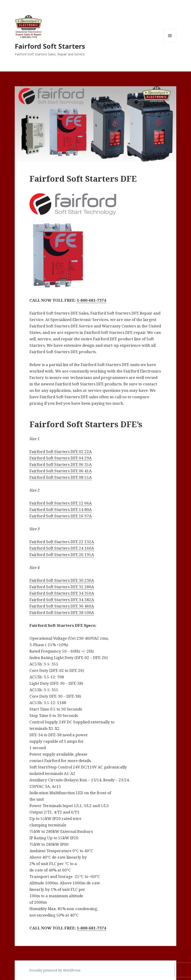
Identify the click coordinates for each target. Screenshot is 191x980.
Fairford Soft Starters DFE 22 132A (62, 542)
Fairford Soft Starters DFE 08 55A (61, 477)
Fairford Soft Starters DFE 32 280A (62, 587)
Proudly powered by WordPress (55, 970)
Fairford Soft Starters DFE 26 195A (62, 554)
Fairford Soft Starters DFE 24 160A (62, 548)
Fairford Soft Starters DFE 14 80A (61, 509)
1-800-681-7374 (91, 300)
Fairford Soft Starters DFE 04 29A (61, 458)
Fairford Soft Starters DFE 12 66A (61, 503)
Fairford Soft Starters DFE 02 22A (61, 451)
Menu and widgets (170, 42)
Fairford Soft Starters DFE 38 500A (62, 612)
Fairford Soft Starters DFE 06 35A (61, 464)
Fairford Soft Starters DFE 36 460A (62, 606)
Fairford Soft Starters (50, 46)
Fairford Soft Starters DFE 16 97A (61, 516)
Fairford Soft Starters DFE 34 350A (62, 593)
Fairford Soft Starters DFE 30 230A (62, 580)
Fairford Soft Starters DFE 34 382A (62, 600)
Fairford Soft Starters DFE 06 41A (61, 471)
